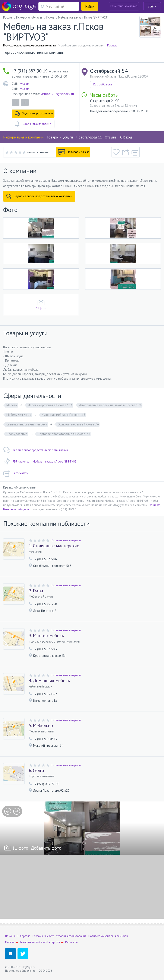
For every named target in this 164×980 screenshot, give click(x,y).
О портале (24, 936)
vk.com (25, 84)
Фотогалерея (89, 137)
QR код (126, 137)
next (17, 811)
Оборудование (17, 434)
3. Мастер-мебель (46, 636)
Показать (112, 45)
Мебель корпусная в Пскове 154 (50, 405)
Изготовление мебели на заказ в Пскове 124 (110, 405)
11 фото (41, 308)
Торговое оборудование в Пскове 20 (64, 434)
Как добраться (103, 84)
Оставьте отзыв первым (66, 540)
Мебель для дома (19, 415)
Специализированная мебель (27, 424)
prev (8, 811)
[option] (82, 828)
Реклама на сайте (43, 936)
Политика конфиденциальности (108, 936)
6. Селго (36, 771)
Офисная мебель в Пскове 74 (78, 424)
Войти (152, 6)
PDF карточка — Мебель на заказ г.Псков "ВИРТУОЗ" (40, 462)
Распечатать (15, 473)
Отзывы (111, 137)
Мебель (12, 405)
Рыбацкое (71, 942)
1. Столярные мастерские (54, 546)
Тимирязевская (29, 942)
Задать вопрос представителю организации (36, 450)
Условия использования (71, 936)
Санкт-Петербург (50, 942)
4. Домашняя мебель (49, 681)
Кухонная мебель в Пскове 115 (64, 415)
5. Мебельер (41, 726)
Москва (10, 942)
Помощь (10, 936)
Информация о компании (23, 137)
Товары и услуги (60, 137)
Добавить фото (46, 848)
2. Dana (36, 591)
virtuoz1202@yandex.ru (57, 94)
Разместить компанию (124, 6)
